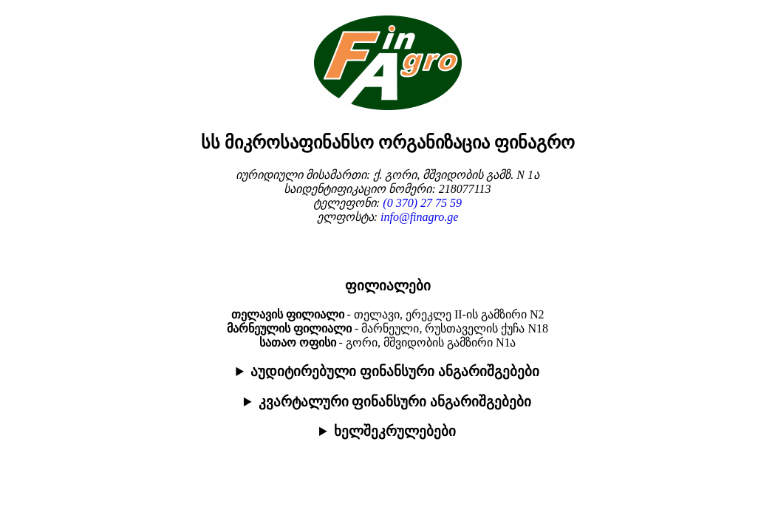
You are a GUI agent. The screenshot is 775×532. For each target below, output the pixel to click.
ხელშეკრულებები (395, 431)
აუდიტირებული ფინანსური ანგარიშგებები (395, 371)
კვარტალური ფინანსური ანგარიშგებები (395, 402)
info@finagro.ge (419, 217)
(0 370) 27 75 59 (422, 203)
